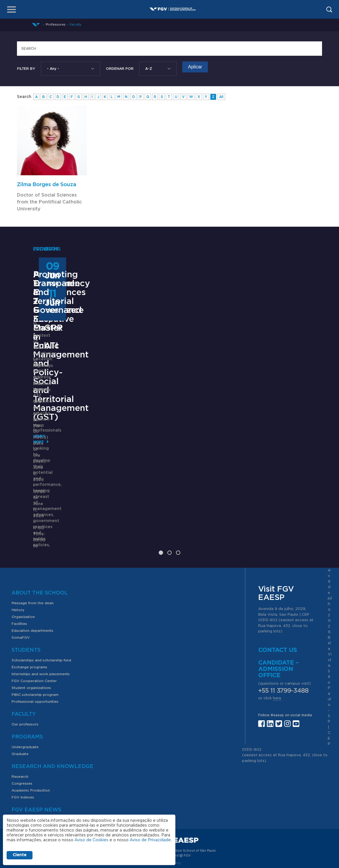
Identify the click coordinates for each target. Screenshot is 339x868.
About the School (40, 549)
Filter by (26, 69)
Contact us (278, 607)
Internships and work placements (41, 630)
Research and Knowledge (52, 723)
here (277, 655)
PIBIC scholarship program (35, 651)
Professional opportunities (35, 658)
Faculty (75, 25)
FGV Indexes (23, 754)
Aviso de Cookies (91, 840)
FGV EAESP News (36, 766)
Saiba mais (141, 437)
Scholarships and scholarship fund (41, 617)
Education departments (32, 587)
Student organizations (31, 644)
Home (36, 25)
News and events (27, 776)
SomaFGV (21, 594)
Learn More (45, 497)
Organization (23, 573)
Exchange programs (29, 623)
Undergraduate (25, 703)
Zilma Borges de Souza (47, 185)
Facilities (19, 580)
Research (20, 733)
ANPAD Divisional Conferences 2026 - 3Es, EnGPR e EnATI (169, 370)
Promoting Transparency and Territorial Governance (266, 370)
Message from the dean (32, 559)
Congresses (22, 740)
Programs (27, 693)
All (221, 97)
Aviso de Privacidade (150, 840)
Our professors (25, 681)
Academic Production (31, 747)
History (18, 566)
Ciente (20, 855)
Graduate (20, 710)
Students (26, 607)
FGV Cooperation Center (34, 637)
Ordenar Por (120, 69)
